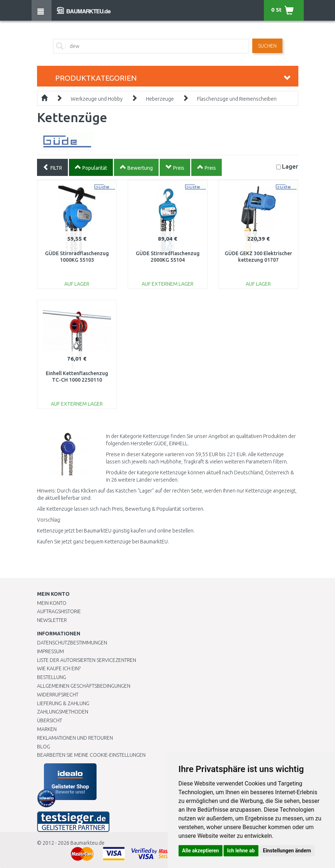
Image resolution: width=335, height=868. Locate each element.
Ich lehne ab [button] (241, 851)
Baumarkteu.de (87, 843)
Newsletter (52, 620)
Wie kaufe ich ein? (59, 668)
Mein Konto (52, 603)
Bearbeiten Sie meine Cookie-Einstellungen (91, 755)
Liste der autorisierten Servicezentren (87, 660)
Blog (44, 747)
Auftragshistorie (59, 611)
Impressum (50, 651)
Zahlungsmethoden (63, 712)
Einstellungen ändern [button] (287, 851)
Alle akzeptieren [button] (201, 851)
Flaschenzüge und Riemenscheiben (237, 99)
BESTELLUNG (52, 677)
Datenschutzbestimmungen (72, 643)
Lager (290, 166)
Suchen (267, 46)
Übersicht (50, 720)
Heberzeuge (160, 99)
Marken (47, 729)
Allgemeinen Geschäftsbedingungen (84, 686)
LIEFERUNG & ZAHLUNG (63, 703)
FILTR (52, 167)
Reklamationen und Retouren (75, 738)
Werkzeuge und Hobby (97, 99)
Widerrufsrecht (58, 695)
